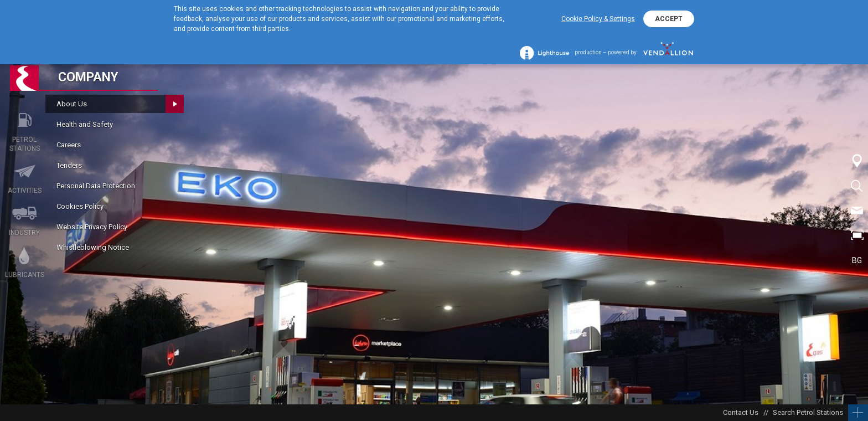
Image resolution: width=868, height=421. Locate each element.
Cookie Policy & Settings (598, 19)
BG (857, 260)
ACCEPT (669, 19)
